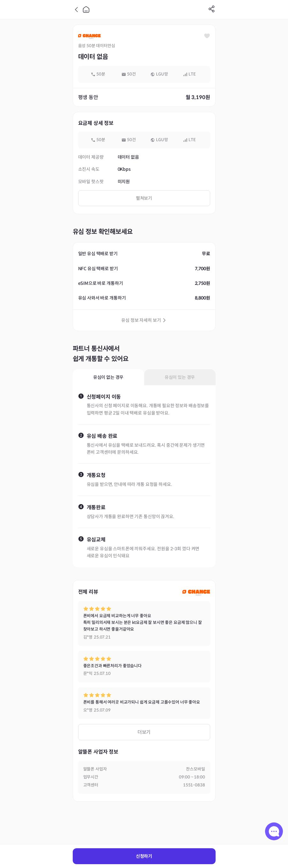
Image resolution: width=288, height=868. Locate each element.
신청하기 (144, 856)
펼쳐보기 (144, 198)
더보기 (144, 732)
